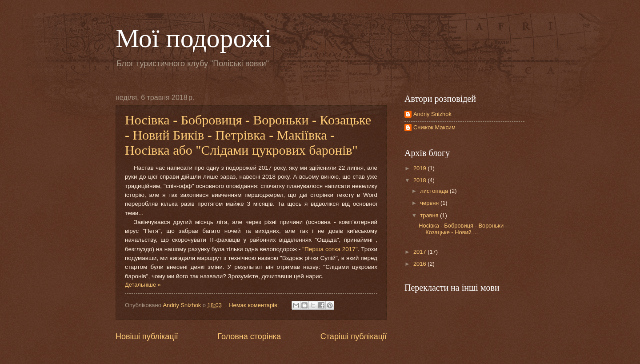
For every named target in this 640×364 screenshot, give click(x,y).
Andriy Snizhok (432, 114)
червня (430, 203)
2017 (420, 252)
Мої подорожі (194, 38)
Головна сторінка (249, 336)
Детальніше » (143, 285)
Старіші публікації (354, 336)
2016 (420, 264)
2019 (420, 168)
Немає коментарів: (255, 305)
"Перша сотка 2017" (330, 249)
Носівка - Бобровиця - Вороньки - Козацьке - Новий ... (463, 229)
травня (430, 215)
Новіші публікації (147, 336)
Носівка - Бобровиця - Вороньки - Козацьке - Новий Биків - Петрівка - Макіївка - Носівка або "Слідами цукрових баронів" (248, 135)
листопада (435, 191)
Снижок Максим (434, 127)
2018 (420, 180)
